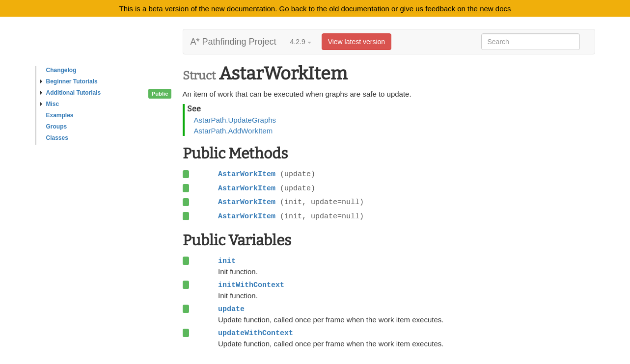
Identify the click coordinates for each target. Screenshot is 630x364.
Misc (50, 104)
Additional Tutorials (71, 93)
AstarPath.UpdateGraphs (235, 120)
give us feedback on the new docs (456, 9)
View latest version (356, 42)
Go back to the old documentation (334, 9)
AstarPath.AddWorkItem (233, 131)
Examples (60, 115)
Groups (57, 127)
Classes (57, 138)
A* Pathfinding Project (233, 42)
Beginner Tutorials (69, 81)
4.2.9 (301, 42)
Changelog (61, 70)
